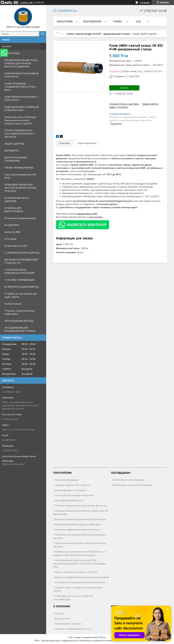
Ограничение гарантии (68, 624)
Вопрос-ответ (62, 618)
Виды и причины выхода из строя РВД (76, 572)
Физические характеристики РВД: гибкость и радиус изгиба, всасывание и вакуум (80, 553)
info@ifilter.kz (10, 440)
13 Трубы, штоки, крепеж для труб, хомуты (21, 295)
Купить (124, 88)
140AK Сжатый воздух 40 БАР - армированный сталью (98, 34)
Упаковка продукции (66, 480)
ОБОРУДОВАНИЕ (92, 21)
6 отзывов (145, 2)
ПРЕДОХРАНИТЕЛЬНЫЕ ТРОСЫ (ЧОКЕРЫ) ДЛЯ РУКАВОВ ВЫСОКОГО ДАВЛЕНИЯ (21, 63)
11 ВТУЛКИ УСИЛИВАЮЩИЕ (20, 280)
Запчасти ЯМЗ (13, 232)
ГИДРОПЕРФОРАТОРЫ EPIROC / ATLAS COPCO (22, 98)
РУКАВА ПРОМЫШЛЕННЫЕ (19, 168)
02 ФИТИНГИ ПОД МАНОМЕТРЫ (21, 287)
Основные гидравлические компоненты (77, 529)
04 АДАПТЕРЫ (12, 225)
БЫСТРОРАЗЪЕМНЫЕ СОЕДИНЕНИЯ (16, 159)
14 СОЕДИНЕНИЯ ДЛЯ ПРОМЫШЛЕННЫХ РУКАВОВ (20, 329)
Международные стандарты (71, 490)
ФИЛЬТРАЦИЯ (12, 53)
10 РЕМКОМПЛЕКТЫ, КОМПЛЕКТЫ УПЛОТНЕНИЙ (19, 271)
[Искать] (43, 34)
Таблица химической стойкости (72, 485)
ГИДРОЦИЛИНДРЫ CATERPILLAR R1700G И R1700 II (22, 109)
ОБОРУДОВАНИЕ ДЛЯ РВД (19, 321)
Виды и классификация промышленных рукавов (82, 577)
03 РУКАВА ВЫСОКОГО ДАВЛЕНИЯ (17, 199)
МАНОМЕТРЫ (12, 151)
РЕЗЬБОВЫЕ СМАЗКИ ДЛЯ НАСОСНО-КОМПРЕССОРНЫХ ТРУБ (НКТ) (20, 188)
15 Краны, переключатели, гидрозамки (20, 312)
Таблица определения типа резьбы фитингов (81, 506)
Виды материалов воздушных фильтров (78, 524)
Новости (59, 613)
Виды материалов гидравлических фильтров (80, 519)
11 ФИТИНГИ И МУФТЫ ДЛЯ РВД (22, 253)
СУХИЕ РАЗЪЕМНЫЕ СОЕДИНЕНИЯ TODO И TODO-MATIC (20, 87)
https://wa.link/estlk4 (13, 464)
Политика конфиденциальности (73, 629)
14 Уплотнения (13, 304)
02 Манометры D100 (16, 246)
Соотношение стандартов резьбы (74, 495)
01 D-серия (10, 239)
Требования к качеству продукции (132, 485)
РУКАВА (117, 21)
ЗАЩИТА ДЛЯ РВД (14, 144)
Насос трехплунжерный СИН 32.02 (20, 176)
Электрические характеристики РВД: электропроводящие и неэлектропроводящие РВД (80, 563)
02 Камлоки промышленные (20, 218)
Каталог (7, 46)
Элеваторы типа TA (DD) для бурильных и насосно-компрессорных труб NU (20, 120)
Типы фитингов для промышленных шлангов (80, 582)
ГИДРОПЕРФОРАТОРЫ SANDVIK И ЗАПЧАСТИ (22, 75)
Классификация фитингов (69, 500)
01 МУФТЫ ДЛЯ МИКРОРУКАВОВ (14, 210)
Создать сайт (27, 2)
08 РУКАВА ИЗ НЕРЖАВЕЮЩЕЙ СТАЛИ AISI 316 (21, 261)
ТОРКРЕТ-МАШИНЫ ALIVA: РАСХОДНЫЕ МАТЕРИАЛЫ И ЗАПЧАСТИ (19, 134)
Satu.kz (102, 637)
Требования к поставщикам (128, 480)
